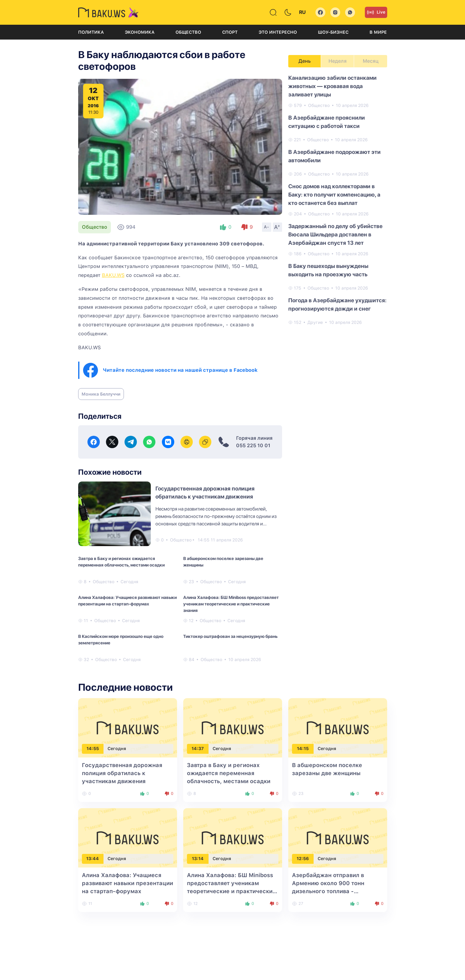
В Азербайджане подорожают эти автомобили (334, 156)
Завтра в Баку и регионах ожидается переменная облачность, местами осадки (121, 562)
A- (267, 227)
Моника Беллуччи (101, 394)
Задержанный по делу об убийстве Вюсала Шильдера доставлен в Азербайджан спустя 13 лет (335, 234)
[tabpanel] (338, 200)
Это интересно (278, 32)
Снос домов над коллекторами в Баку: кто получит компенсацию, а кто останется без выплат (334, 195)
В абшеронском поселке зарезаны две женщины (223, 562)
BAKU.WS (113, 275)
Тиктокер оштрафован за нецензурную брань (230, 636)
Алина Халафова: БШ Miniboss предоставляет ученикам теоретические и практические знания (231, 604)
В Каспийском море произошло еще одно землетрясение (121, 640)
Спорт (230, 32)
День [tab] (305, 61)
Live (376, 12)
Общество (188, 32)
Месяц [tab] (371, 61)
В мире (378, 32)
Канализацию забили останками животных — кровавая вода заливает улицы (332, 86)
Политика (91, 32)
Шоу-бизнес (333, 32)
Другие (315, 322)
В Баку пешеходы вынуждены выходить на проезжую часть (328, 270)
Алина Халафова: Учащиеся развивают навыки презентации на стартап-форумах (127, 601)
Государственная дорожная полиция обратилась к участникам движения (122, 773)
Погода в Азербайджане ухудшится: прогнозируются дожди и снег (337, 304)
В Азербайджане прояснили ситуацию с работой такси (327, 122)
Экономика (140, 32)
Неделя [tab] (338, 61)
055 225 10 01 (253, 445)
